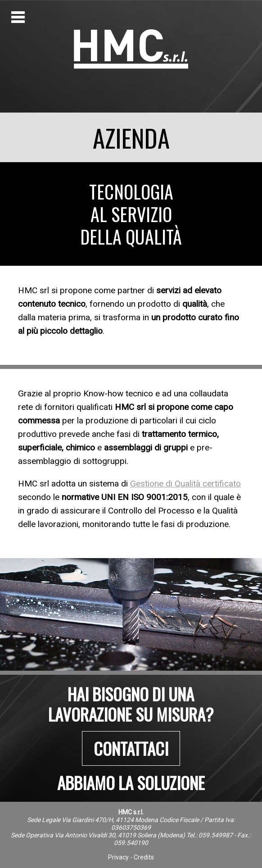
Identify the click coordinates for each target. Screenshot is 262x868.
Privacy (118, 857)
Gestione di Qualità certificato (185, 484)
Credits (144, 857)
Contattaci (131, 748)
